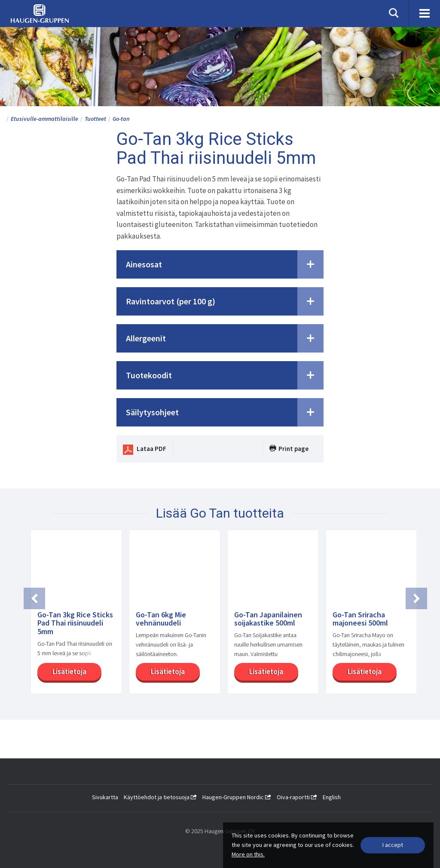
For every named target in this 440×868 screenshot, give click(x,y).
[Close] (393, 845)
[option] (73, 616)
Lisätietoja (66, 672)
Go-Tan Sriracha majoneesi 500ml (360, 619)
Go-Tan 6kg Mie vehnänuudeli (161, 619)
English (332, 797)
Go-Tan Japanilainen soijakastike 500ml (268, 619)
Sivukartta (105, 797)
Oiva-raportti (297, 797)
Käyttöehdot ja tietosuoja (160, 797)
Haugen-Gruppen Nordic (237, 797)
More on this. (248, 854)
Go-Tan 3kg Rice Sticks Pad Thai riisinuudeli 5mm (75, 623)
